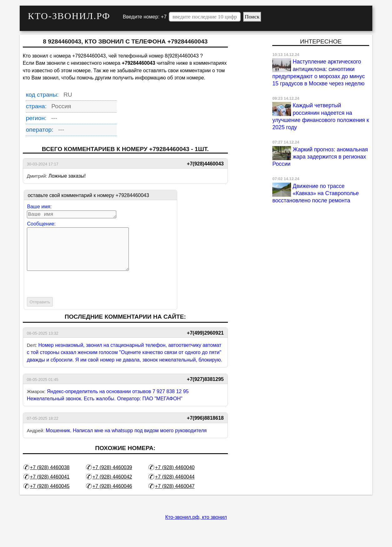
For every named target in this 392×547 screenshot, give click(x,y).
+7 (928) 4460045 (50, 496)
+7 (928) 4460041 (50, 487)
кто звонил (214, 527)
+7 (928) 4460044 (175, 487)
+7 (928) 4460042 (112, 487)
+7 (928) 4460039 (112, 477)
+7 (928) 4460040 (175, 477)
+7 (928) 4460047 (175, 496)
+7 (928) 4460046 (112, 496)
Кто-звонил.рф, (183, 527)
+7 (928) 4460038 (50, 477)
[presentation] (74, 295)
